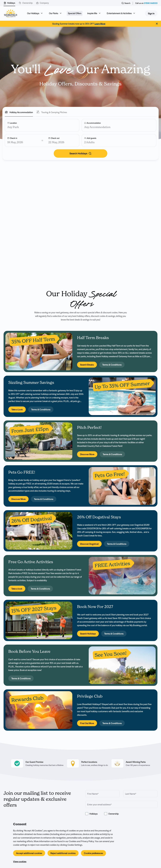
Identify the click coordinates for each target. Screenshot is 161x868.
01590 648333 (151, 3)
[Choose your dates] (42, 141)
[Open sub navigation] (35, 14)
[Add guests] (119, 141)
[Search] (80, 154)
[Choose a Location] (42, 125)
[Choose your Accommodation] (119, 125)
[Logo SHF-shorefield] (10, 14)
